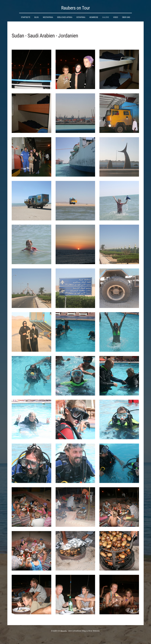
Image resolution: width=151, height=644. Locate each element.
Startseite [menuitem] (26, 17)
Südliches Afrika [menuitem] (65, 17)
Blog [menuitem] (37, 17)
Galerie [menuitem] (106, 17)
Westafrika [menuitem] (48, 17)
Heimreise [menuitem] (94, 17)
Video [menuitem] (116, 17)
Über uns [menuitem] (126, 17)
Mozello (64, 631)
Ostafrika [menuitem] (81, 17)
